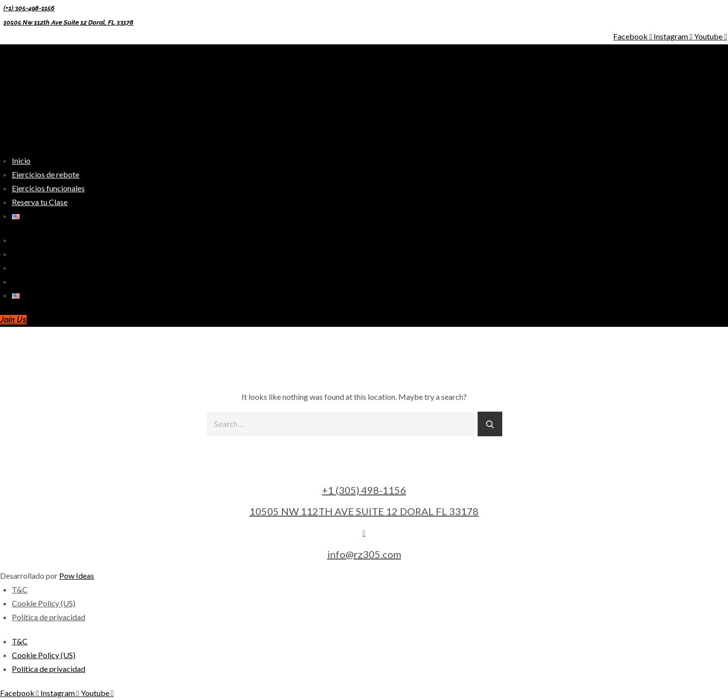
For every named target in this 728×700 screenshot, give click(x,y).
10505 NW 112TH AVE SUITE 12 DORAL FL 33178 (364, 511)
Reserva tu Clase (40, 202)
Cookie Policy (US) (44, 603)
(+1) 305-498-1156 (29, 8)
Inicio (21, 160)
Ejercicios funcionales (48, 188)
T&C (20, 589)
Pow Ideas (77, 576)
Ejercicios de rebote (46, 174)
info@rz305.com (364, 554)
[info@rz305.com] (364, 533)
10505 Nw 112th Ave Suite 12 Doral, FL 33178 (69, 22)
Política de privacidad (49, 617)
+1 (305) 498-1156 (364, 490)
